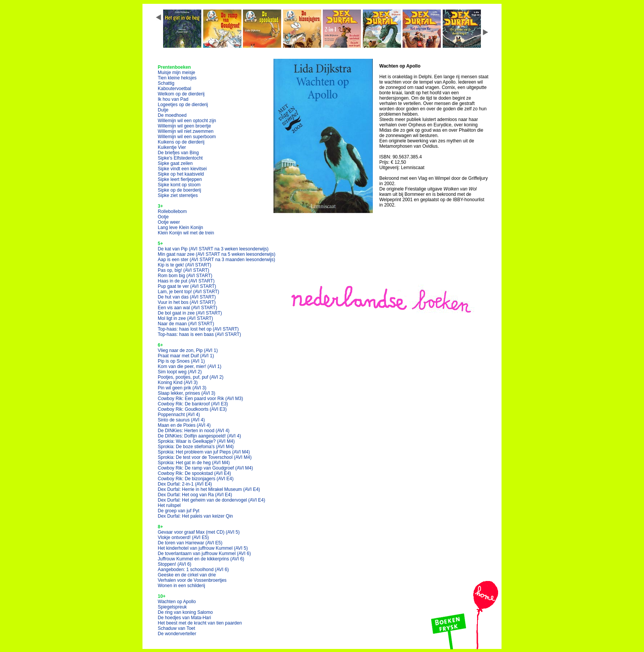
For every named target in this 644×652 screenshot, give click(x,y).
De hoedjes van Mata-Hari (184, 618)
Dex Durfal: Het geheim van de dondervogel (211, 500)
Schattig (166, 83)
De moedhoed (172, 115)
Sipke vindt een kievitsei (182, 169)
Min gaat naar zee (217, 254)
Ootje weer (169, 222)
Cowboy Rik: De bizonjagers (196, 479)
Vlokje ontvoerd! (183, 537)
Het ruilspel (169, 505)
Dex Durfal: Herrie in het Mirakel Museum (209, 489)
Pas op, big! (184, 270)
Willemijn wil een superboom (187, 137)
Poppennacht (179, 415)
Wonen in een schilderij (181, 586)
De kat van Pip (213, 249)
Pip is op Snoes (181, 361)
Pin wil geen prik (182, 388)
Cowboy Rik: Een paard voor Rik (200, 399)
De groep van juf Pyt (179, 511)
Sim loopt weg (180, 372)
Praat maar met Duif (186, 356)
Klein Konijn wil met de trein (186, 233)
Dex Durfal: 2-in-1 (185, 484)
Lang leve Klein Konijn (180, 228)
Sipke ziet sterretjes (178, 195)
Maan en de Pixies (184, 425)
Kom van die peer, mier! (190, 366)
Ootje (163, 217)
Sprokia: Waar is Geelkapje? (196, 441)
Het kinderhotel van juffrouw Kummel (203, 548)
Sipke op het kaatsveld (181, 174)
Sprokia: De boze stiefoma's (196, 447)
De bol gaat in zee (190, 313)
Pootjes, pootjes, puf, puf (191, 377)
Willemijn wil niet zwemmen (186, 131)
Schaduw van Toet (176, 628)
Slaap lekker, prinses (187, 393)
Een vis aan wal (187, 308)
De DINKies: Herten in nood (194, 431)
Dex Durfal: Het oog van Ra (195, 495)
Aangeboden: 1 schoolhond (193, 570)
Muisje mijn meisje (176, 73)
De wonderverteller (177, 634)
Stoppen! (175, 564)
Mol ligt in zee (185, 318)
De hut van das (187, 297)
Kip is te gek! (184, 265)
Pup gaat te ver (187, 286)
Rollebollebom (172, 211)
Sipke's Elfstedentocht (180, 158)
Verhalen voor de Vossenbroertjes (192, 580)
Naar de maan (186, 324)
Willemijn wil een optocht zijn (187, 121)
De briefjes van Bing (178, 153)
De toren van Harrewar (190, 543)
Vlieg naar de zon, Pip (188, 350)
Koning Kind (178, 382)
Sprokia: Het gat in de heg (194, 463)
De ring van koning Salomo (185, 612)
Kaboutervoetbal (174, 89)
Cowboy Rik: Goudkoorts (192, 409)
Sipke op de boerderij (179, 190)
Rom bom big (185, 276)
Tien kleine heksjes (177, 78)
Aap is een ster (216, 260)
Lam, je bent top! (189, 292)
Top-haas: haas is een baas (199, 334)
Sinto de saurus (181, 420)
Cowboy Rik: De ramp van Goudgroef (205, 468)
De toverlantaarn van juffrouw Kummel (204, 554)
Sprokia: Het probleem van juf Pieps (204, 452)
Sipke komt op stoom (179, 185)
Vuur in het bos (187, 302)
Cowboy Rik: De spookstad (194, 473)
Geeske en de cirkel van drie (187, 575)
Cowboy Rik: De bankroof (193, 404)
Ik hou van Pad (173, 99)
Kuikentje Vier (172, 147)
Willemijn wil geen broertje (184, 126)
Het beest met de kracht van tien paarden (200, 623)
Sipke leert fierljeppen (180, 179)
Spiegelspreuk (172, 607)
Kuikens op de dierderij (181, 142)
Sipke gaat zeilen (175, 163)
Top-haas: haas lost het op (198, 329)
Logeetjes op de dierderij (183, 105)
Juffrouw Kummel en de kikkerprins (201, 559)
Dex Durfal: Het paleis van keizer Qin (195, 516)
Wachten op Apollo (177, 602)
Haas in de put (186, 281)
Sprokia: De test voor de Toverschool (205, 457)
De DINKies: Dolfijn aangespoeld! (199, 436)
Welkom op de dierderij (181, 94)
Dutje (163, 110)
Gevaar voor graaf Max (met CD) (199, 532)
